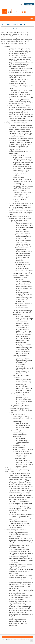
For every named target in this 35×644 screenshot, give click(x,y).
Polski (14, 4)
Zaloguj (20, 4)
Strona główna (5, 28)
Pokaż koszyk (29, 4)
